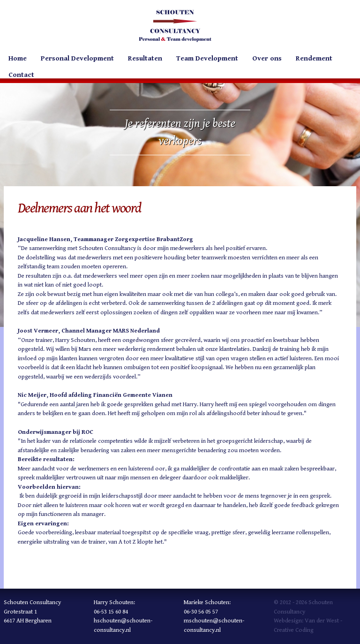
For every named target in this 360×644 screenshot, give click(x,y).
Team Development (207, 58)
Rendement (314, 58)
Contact (21, 75)
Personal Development (77, 58)
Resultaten (145, 58)
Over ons (267, 58)
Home (18, 58)
